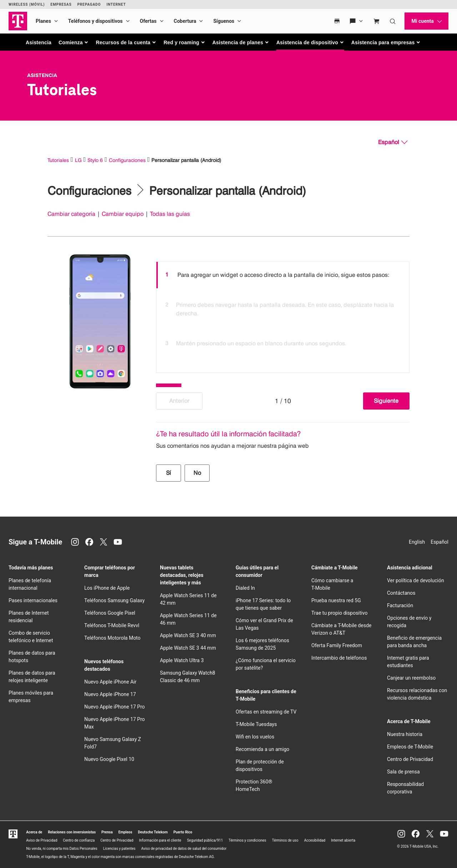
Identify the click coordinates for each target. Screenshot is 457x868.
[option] (283, 275)
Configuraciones (127, 160)
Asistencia (39, 42)
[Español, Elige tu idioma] (393, 142)
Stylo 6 (95, 160)
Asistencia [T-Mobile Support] (42, 75)
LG (78, 160)
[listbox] (283, 315)
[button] (74, 42)
